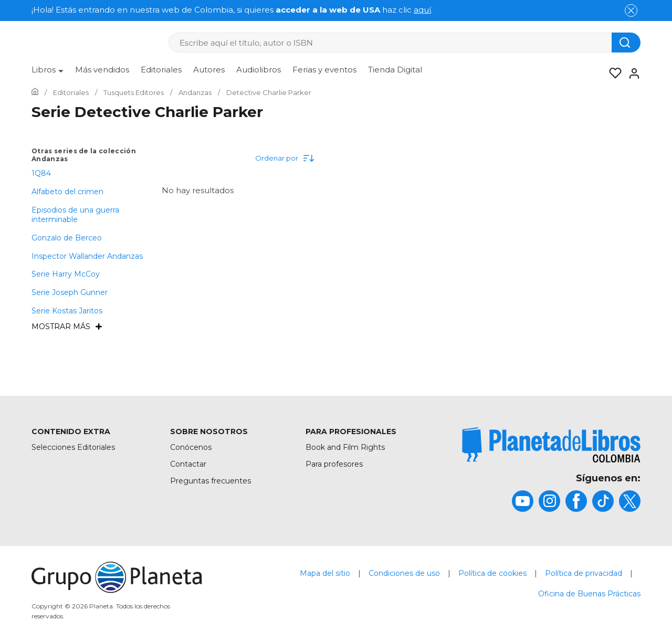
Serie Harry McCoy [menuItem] (66, 274)
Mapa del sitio (325, 573)
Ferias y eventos (324, 70)
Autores (209, 70)
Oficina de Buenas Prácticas (589, 594)
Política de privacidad (584, 573)
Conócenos (191, 447)
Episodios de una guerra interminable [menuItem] (75, 215)
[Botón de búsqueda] (626, 43)
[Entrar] (631, 73)
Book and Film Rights (345, 447)
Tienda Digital (395, 70)
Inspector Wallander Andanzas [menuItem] (87, 256)
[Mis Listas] (612, 73)
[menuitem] (48, 73)
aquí (422, 10)
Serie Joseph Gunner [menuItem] (70, 292)
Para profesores (334, 464)
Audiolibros (259, 70)
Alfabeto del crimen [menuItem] (67, 192)
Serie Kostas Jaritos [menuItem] (67, 311)
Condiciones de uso (404, 573)
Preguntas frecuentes (211, 481)
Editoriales (161, 70)
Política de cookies (492, 573)
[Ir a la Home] (35, 92)
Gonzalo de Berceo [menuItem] (67, 238)
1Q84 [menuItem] (41, 173)
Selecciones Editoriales (73, 447)
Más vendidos (102, 70)
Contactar (188, 464)
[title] (551, 445)
